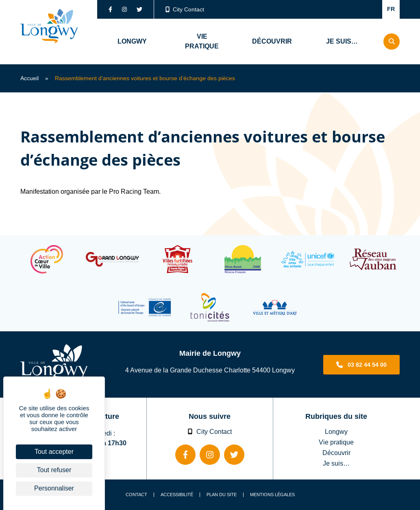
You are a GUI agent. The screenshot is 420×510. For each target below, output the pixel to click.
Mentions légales (272, 495)
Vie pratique (336, 442)
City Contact (185, 9)
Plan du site (222, 495)
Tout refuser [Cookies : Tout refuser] (54, 470)
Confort (366, 9)
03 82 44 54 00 (367, 365)
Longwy (336, 431)
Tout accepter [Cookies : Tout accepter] (54, 452)
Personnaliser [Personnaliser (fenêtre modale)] (54, 488)
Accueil (29, 78)
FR (391, 9)
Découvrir (336, 453)
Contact (136, 495)
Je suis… (336, 463)
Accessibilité (177, 495)
